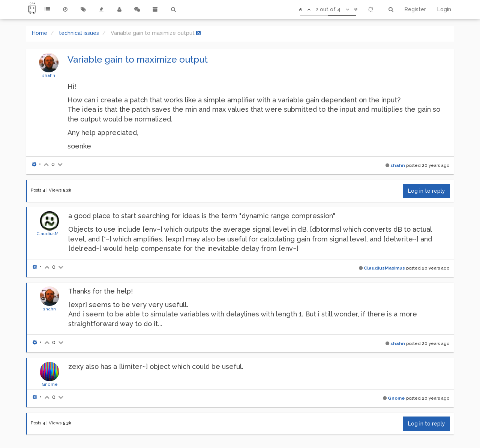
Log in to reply (427, 191)
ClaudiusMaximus (55, 234)
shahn (49, 75)
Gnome (50, 384)
